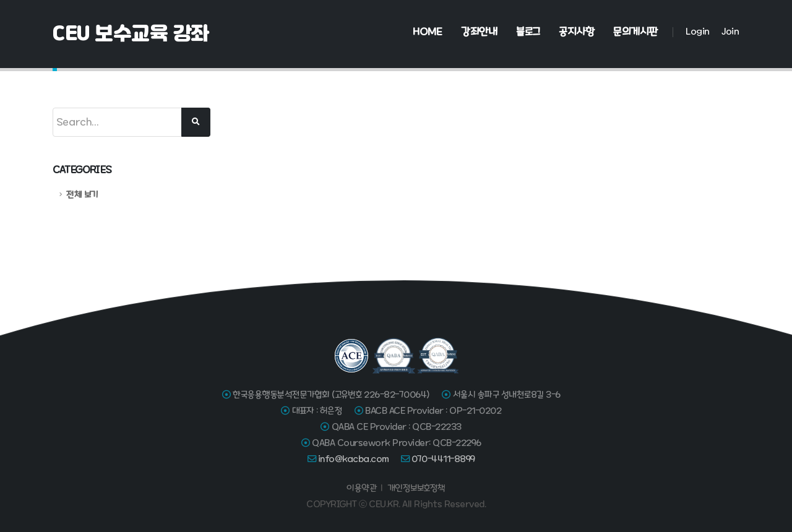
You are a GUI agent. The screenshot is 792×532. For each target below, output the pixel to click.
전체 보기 (82, 195)
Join (730, 31)
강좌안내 (479, 32)
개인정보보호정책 (416, 488)
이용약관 (361, 488)
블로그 (528, 32)
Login (698, 31)
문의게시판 (635, 32)
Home (427, 32)
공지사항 (576, 32)
